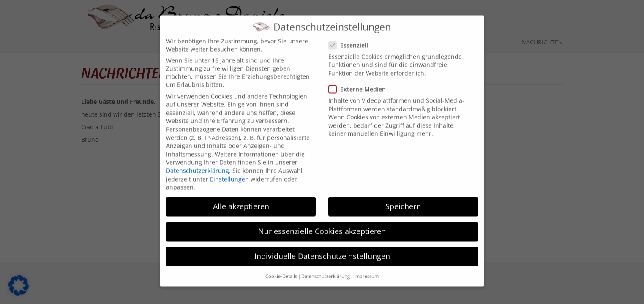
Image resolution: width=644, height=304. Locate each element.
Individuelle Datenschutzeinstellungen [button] (322, 251)
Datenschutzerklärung (198, 165)
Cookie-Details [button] (281, 271)
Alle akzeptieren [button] (241, 201)
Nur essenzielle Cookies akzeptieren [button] (322, 226)
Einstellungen (229, 173)
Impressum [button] (366, 271)
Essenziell (351, 39)
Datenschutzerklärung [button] (326, 271)
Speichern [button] (403, 201)
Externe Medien (360, 83)
